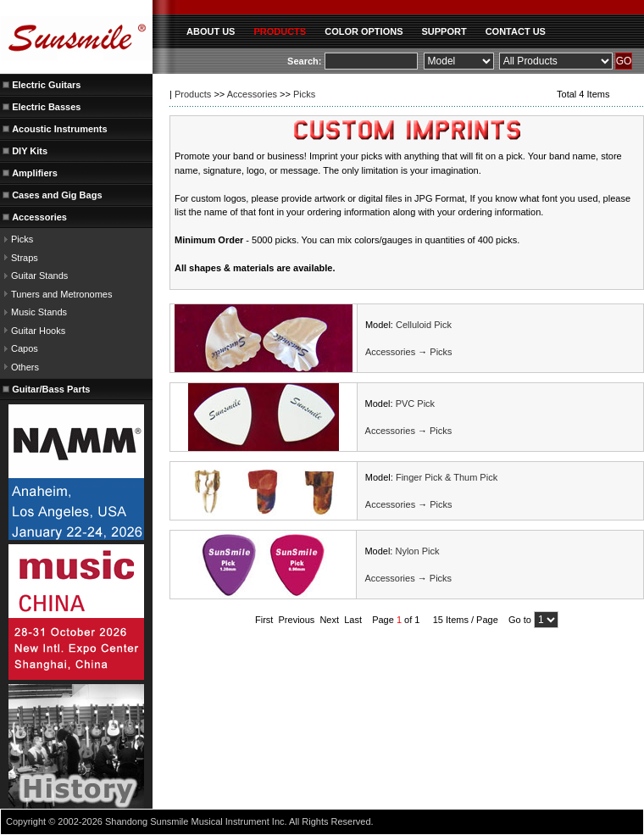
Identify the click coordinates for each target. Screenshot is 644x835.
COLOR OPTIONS (364, 31)
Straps (25, 258)
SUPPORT (444, 31)
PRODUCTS (280, 31)
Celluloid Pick (424, 325)
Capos (25, 348)
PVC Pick (415, 404)
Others (25, 367)
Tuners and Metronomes (61, 294)
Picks (22, 239)
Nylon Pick (417, 551)
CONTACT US (516, 31)
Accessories (252, 94)
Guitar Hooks (38, 331)
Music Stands (39, 312)
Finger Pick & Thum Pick (447, 477)
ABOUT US (211, 31)
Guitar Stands (39, 276)
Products (193, 94)
